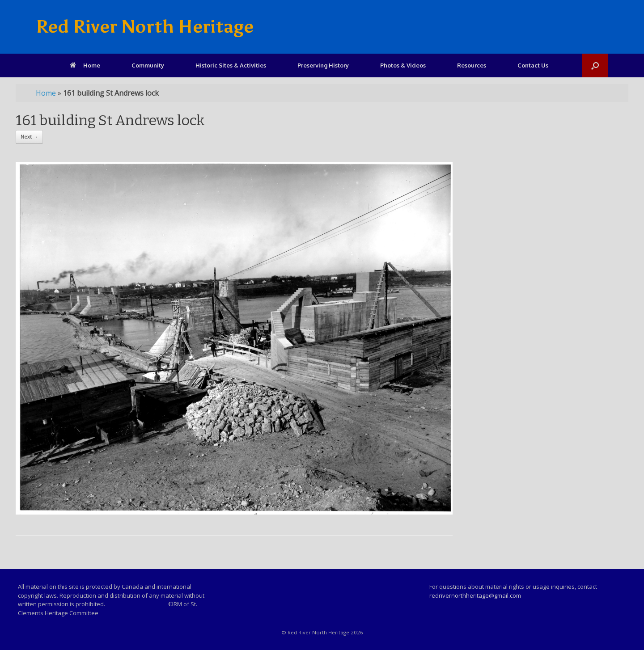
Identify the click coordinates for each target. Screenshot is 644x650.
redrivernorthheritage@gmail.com (475, 595)
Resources (472, 65)
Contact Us (533, 65)
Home (85, 65)
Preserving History (323, 65)
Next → (29, 137)
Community (148, 65)
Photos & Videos (403, 65)
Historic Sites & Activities (231, 65)
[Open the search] (595, 65)
